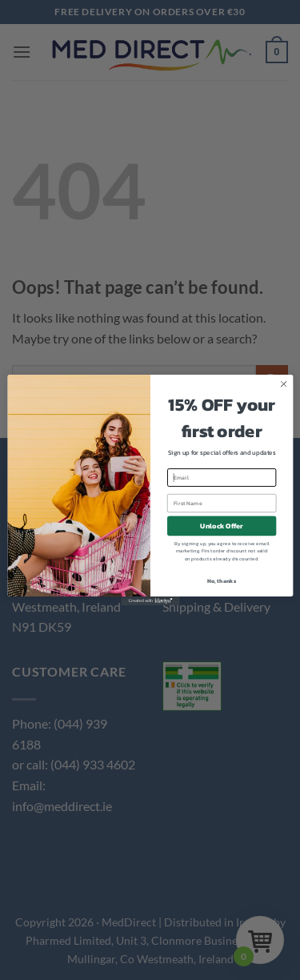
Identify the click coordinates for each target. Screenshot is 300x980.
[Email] (222, 478)
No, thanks (222, 580)
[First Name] (222, 503)
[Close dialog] (283, 384)
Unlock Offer (222, 526)
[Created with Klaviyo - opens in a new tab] (150, 601)
